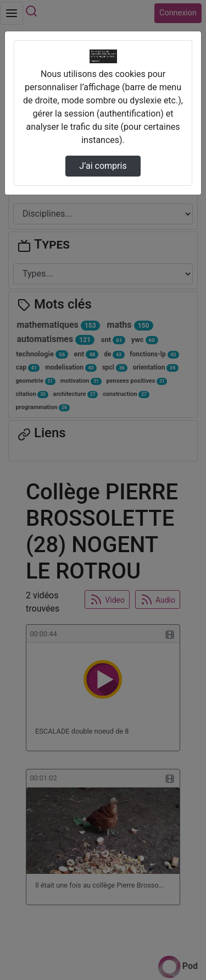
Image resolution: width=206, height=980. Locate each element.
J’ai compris (103, 166)
